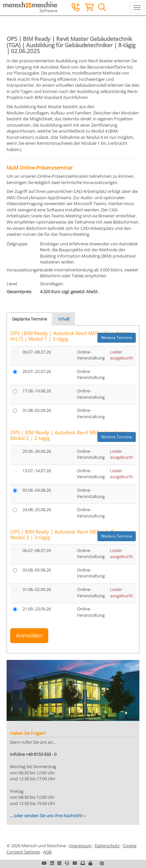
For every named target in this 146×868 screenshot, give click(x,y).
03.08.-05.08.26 (37, 570)
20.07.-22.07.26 (37, 371)
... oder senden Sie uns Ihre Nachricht (46, 816)
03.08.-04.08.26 (37, 490)
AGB (47, 852)
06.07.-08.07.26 (37, 352)
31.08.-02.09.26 (37, 410)
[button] (90, 863)
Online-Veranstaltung (91, 355)
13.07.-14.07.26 (37, 471)
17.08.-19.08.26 (37, 391)
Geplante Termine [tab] (29, 319)
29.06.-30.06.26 (37, 451)
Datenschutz (107, 846)
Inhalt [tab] (64, 319)
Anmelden (29, 635)
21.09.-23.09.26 (37, 609)
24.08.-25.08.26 (37, 510)
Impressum (80, 846)
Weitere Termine (117, 338)
